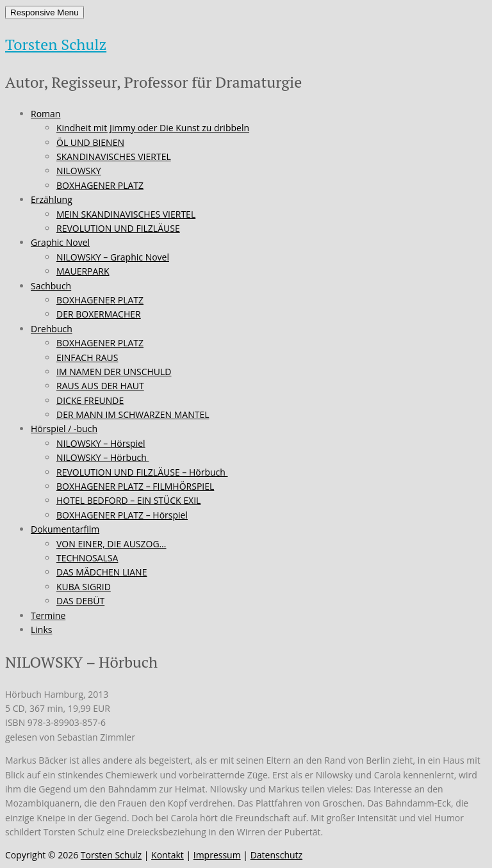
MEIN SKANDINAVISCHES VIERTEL (126, 214)
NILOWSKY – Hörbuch (102, 457)
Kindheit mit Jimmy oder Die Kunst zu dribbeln (153, 128)
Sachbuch (51, 286)
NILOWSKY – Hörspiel (101, 443)
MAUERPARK (83, 271)
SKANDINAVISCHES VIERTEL (114, 157)
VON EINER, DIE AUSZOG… (111, 544)
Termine (48, 615)
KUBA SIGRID (84, 587)
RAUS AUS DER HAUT (100, 386)
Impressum (217, 855)
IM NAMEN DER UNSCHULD (114, 372)
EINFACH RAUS (87, 358)
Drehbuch (52, 329)
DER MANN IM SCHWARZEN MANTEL (133, 414)
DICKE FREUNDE (90, 400)
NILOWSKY (79, 171)
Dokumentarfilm (65, 529)
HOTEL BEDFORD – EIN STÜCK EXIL (128, 500)
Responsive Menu (45, 12)
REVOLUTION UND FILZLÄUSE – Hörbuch (142, 472)
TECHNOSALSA (87, 558)
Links (41, 630)
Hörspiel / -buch (64, 429)
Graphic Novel (60, 242)
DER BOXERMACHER (99, 314)
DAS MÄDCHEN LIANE (102, 572)
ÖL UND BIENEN (90, 142)
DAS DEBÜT (80, 601)
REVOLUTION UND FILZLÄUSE (118, 228)
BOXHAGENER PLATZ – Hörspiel (122, 515)
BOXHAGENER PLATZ (100, 185)
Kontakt (168, 855)
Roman (45, 114)
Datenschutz (276, 855)
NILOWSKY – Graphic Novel (113, 257)
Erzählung (52, 199)
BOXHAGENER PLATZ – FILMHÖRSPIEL (135, 486)
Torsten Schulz (56, 44)
